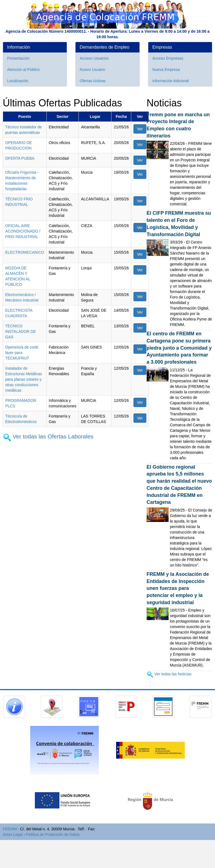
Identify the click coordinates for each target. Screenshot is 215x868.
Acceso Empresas (168, 58)
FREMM (10, 829)
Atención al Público (23, 70)
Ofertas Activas (93, 81)
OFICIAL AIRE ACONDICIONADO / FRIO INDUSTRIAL (23, 231)
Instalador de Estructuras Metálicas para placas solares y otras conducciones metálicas (24, 379)
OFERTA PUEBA (20, 158)
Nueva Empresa (166, 70)
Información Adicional (171, 81)
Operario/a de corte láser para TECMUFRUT (22, 353)
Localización (18, 81)
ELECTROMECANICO (25, 252)
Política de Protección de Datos (53, 834)
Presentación (18, 58)
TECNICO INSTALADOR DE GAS (21, 331)
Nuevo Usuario (92, 70)
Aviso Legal (13, 834)
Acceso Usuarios (94, 58)
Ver (140, 129)
